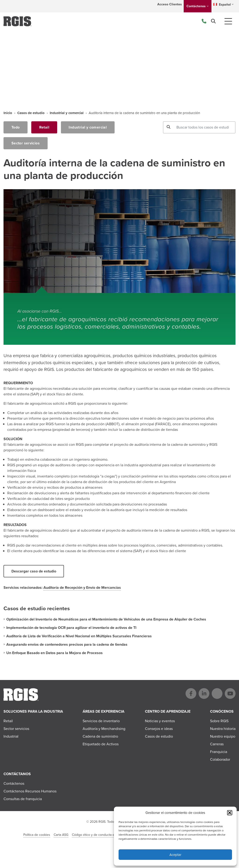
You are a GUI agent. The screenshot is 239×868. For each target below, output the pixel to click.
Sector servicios (26, 143)
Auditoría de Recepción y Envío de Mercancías (82, 588)
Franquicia (219, 752)
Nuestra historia (223, 729)
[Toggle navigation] (228, 21)
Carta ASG (61, 835)
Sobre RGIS (219, 721)
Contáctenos (196, 6)
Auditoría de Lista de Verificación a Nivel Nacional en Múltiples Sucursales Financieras (79, 636)
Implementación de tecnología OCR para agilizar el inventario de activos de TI (71, 628)
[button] (230, 813)
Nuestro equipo (223, 737)
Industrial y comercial (67, 113)
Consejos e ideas (159, 729)
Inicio (8, 113)
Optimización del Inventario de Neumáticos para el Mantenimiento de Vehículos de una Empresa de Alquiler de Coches (106, 619)
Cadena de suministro (100, 737)
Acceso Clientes (170, 4)
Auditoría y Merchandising (104, 729)
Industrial (11, 737)
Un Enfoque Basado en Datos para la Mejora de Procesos (54, 653)
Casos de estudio (31, 113)
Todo (16, 127)
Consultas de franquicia (23, 799)
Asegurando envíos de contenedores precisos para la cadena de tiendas (67, 645)
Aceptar (175, 855)
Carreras (217, 744)
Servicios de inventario (101, 721)
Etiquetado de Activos (101, 744)
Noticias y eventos (160, 721)
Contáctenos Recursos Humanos (30, 791)
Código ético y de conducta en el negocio (102, 835)
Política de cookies (37, 835)
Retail (44, 127)
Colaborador (220, 760)
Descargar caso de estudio (34, 571)
